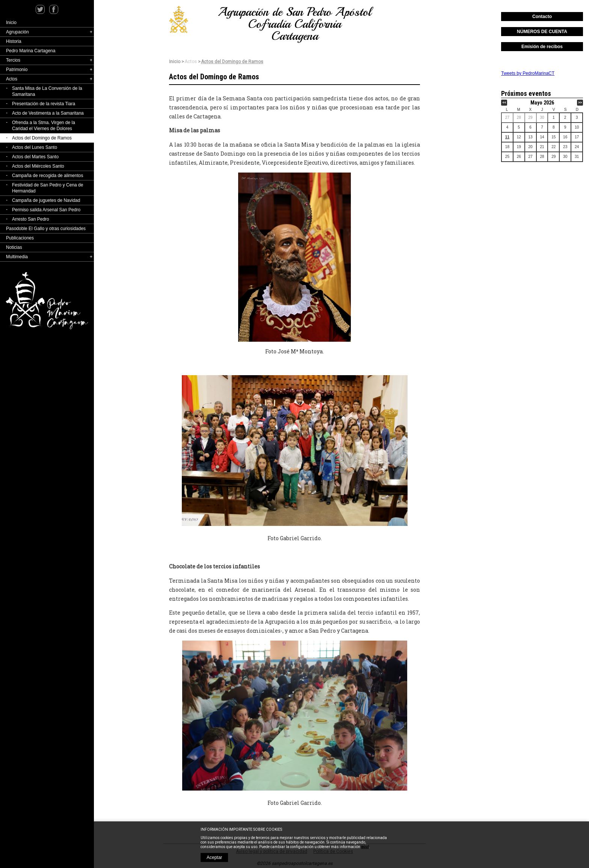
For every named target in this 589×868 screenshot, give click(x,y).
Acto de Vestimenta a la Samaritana (48, 113)
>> (580, 102)
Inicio (11, 23)
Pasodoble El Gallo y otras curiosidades (46, 229)
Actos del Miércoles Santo (38, 166)
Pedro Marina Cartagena (31, 51)
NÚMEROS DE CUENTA (542, 32)
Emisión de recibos (542, 47)
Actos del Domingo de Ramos (42, 138)
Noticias (14, 247)
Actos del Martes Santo (35, 157)
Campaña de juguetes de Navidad (46, 200)
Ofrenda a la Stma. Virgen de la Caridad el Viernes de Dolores (44, 126)
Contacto (542, 17)
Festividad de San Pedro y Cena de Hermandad (48, 188)
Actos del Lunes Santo (35, 147)
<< (504, 102)
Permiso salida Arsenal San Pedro (46, 210)
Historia (14, 41)
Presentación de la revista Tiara (44, 104)
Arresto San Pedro (31, 219)
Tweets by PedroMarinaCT (528, 73)
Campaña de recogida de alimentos (48, 176)
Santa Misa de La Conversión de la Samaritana (47, 91)
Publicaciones (20, 238)
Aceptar (214, 857)
